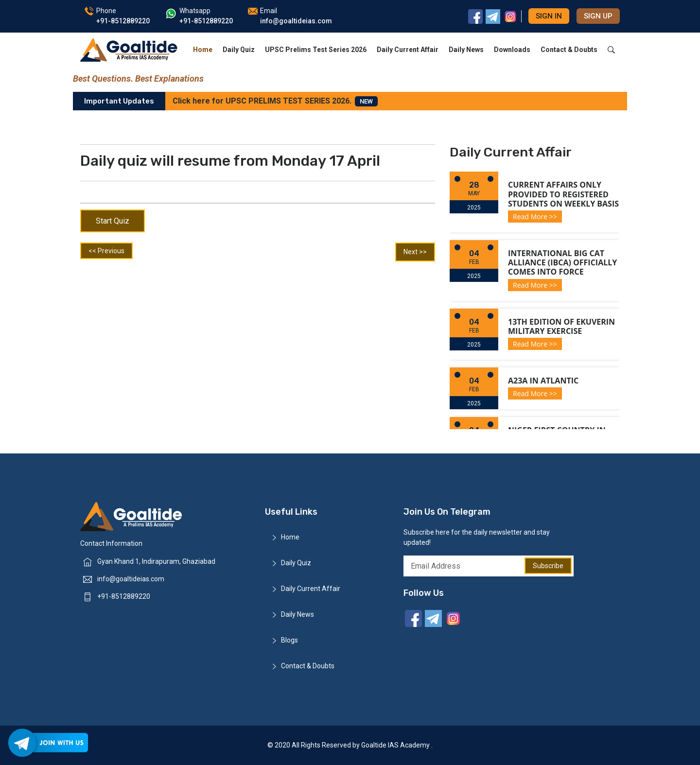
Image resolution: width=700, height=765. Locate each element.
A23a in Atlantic (543, 381)
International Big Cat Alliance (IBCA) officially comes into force (562, 262)
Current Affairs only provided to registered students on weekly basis (563, 194)
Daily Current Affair (408, 50)
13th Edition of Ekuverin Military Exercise (561, 326)
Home (203, 50)
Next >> (415, 252)
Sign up (598, 16)
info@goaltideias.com (131, 579)
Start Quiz (113, 221)
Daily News (466, 50)
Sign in (549, 16)
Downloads (512, 50)
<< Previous (106, 251)
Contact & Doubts (569, 50)
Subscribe (548, 566)
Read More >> (535, 217)
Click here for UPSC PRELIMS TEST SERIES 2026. (275, 101)
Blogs (289, 640)
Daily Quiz (239, 50)
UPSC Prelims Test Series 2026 (316, 50)
